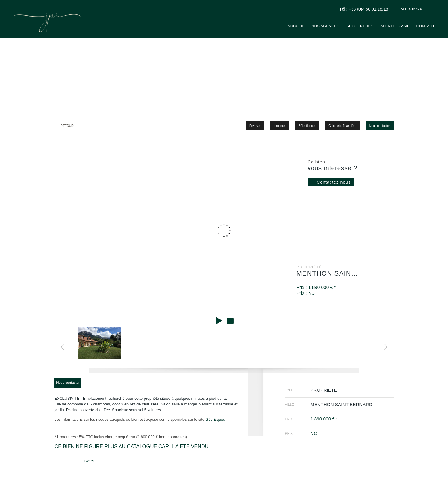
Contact (425, 26)
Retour (67, 126)
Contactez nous (334, 182)
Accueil (296, 26)
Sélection (411, 9)
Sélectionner (307, 126)
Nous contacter (380, 126)
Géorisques (215, 419)
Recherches (360, 26)
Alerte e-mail (395, 26)
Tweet (89, 461)
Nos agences (325, 26)
